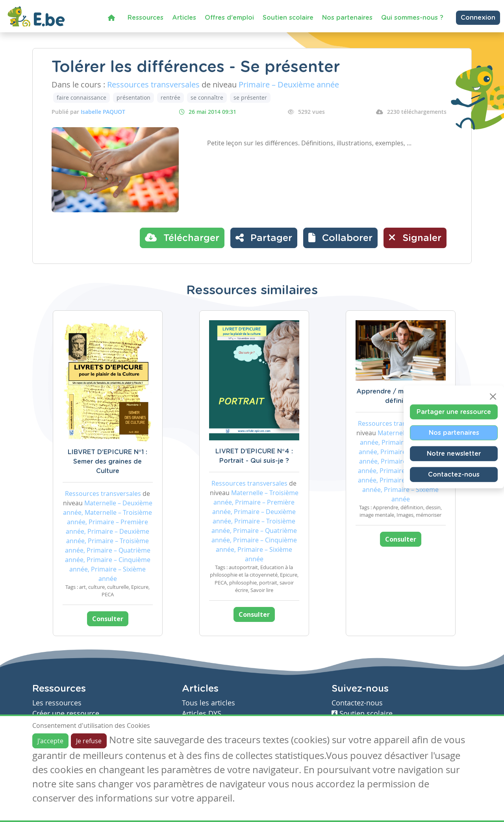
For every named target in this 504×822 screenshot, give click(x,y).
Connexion (478, 18)
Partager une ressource (454, 412)
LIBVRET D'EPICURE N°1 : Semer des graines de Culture (107, 462)
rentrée (170, 97)
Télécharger (182, 238)
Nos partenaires (347, 18)
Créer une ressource (66, 713)
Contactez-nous (454, 474)
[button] (340, 238)
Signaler (415, 238)
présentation (133, 97)
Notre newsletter (454, 453)
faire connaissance (82, 97)
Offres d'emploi (229, 18)
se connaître (207, 97)
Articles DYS (202, 713)
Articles (184, 18)
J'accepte (50, 741)
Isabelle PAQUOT (103, 112)
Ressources (145, 18)
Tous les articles (208, 703)
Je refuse (89, 741)
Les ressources (57, 703)
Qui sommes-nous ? (412, 18)
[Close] (493, 396)
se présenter (250, 97)
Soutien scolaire (288, 18)
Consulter (108, 619)
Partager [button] (264, 238)
